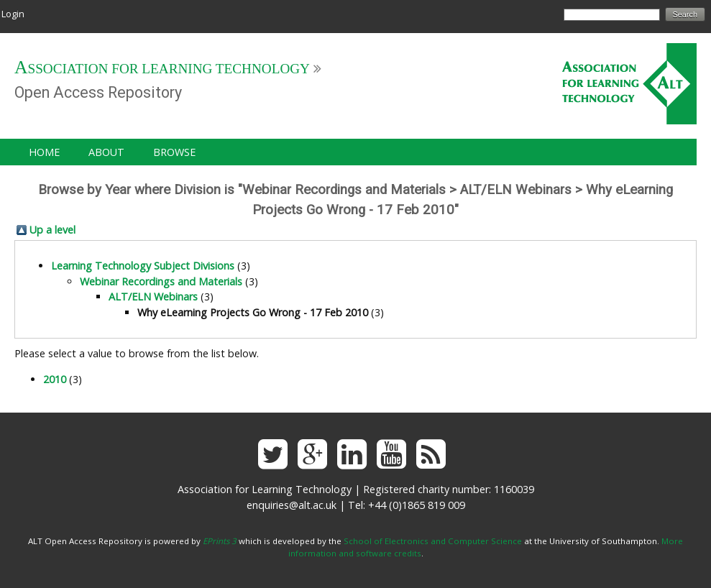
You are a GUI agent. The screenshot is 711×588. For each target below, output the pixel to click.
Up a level (52, 230)
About (106, 152)
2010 (55, 379)
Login (13, 14)
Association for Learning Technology (162, 69)
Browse (174, 152)
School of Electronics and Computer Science (433, 541)
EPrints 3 (220, 541)
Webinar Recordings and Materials (161, 281)
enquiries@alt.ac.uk (292, 505)
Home (44, 152)
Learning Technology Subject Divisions (143, 266)
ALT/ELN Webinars (153, 297)
